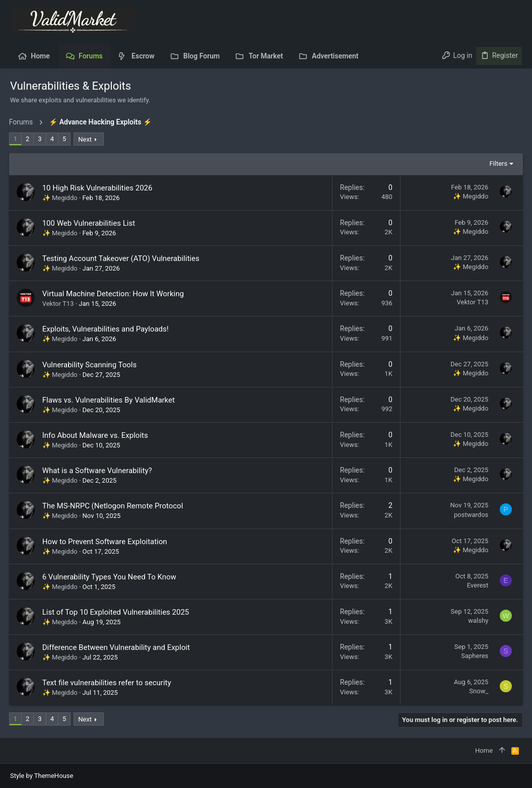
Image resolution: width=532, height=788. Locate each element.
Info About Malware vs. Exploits (96, 435)
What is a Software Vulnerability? (98, 471)
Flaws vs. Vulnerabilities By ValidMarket (110, 400)
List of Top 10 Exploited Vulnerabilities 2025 (117, 612)
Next (86, 139)
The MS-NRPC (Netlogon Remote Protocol (114, 506)
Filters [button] (497, 163)
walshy (477, 620)
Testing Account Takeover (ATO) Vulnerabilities (122, 258)
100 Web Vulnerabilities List (90, 223)
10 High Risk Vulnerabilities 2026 (98, 188)
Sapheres (474, 656)
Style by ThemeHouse (42, 776)
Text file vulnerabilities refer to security (108, 683)
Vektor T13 (59, 304)
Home (484, 750)
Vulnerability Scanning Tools (91, 365)
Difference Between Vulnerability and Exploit (117, 647)
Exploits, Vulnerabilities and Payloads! (107, 329)
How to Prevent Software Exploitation (106, 542)
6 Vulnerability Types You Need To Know (110, 577)
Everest (477, 585)
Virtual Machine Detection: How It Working (114, 294)
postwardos (470, 515)
